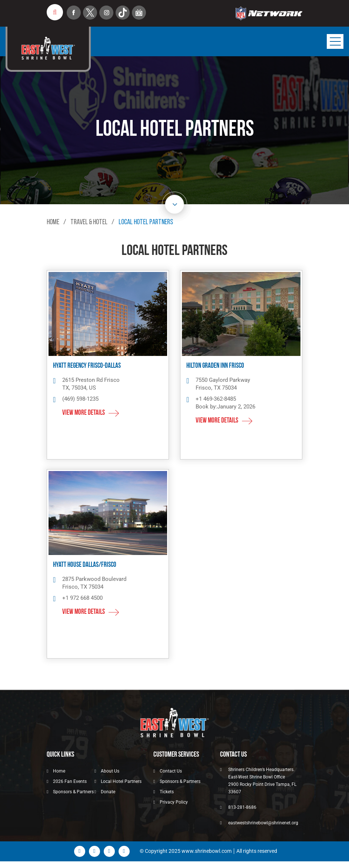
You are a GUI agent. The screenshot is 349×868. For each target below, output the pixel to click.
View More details (84, 413)
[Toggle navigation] (335, 41)
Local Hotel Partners (121, 781)
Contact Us (171, 771)
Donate (108, 792)
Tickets (167, 792)
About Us (110, 771)
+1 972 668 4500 (82, 598)
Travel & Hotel (89, 222)
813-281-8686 (242, 807)
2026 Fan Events (70, 781)
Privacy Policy (174, 802)
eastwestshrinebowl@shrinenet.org (263, 823)
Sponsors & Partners (73, 792)
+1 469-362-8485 (216, 399)
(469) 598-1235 (80, 399)
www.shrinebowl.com (207, 851)
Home (53, 222)
